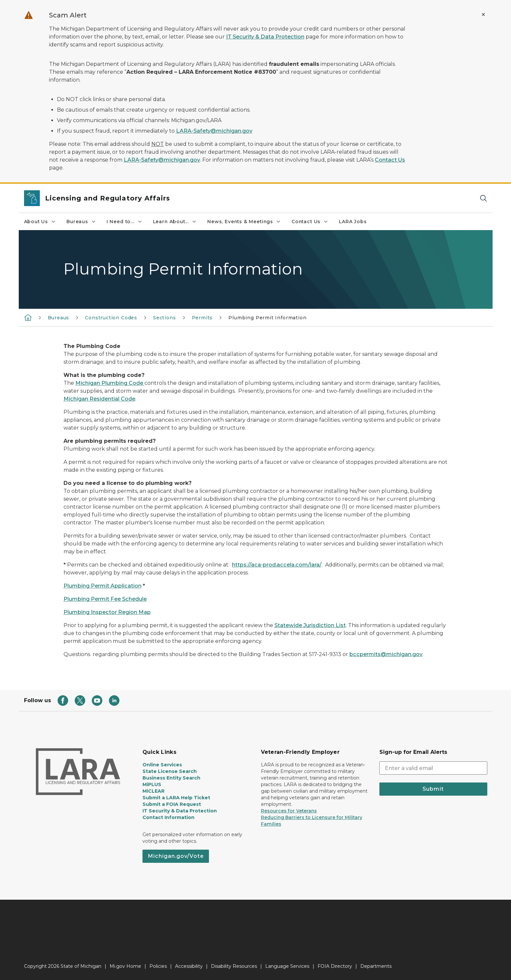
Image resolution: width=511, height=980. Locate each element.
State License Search (170, 771)
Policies (158, 966)
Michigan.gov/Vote (176, 856)
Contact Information (168, 817)
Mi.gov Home (125, 966)
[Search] (483, 198)
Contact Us (390, 160)
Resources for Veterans (289, 811)
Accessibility (189, 966)
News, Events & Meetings (244, 222)
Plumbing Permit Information (267, 318)
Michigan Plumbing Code (110, 383)
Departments (376, 966)
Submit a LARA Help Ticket (176, 798)
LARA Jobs (353, 222)
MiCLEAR (153, 791)
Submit (433, 789)
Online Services (162, 765)
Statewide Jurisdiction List (310, 625)
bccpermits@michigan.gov (386, 654)
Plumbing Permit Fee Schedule (105, 599)
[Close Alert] (483, 14)
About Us (40, 222)
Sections (165, 318)
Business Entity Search (171, 778)
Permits (202, 318)
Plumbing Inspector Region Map (107, 612)
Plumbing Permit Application (102, 586)
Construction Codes (111, 318)
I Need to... (125, 222)
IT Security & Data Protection (265, 37)
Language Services (287, 966)
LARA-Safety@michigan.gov (214, 131)
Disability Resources (234, 966)
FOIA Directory (335, 966)
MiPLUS (152, 784)
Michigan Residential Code (99, 399)
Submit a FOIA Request (172, 804)
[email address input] (433, 768)
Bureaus (81, 222)
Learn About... (175, 222)
